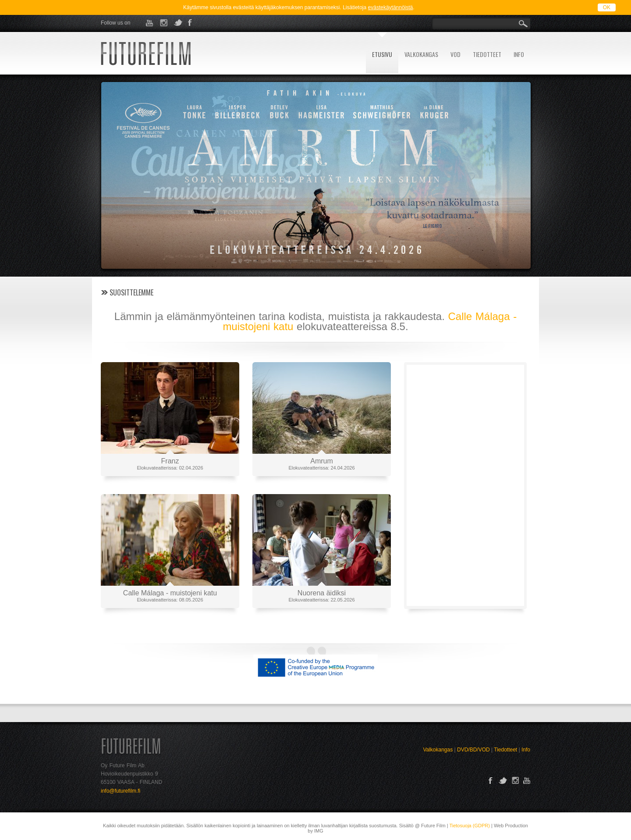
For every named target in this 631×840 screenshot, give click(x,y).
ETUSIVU (382, 54)
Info (526, 750)
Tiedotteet (505, 750)
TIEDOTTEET (487, 54)
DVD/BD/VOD (473, 750)
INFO (519, 54)
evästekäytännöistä (391, 7)
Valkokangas (438, 750)
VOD (456, 54)
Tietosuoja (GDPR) (470, 826)
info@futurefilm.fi (121, 791)
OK (607, 7)
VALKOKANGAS (421, 54)
